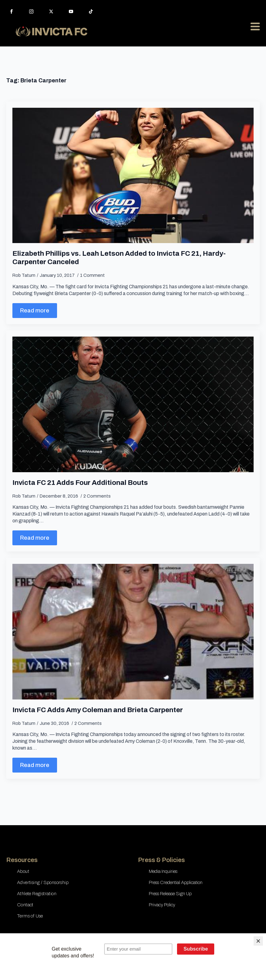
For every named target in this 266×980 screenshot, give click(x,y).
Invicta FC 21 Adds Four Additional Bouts (80, 483)
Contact (25, 905)
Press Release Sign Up (170, 894)
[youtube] (71, 11)
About (23, 871)
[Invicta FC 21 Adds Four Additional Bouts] (133, 404)
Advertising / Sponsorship (43, 882)
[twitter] (51, 11)
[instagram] (31, 11)
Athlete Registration (37, 894)
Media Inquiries (163, 871)
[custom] (91, 11)
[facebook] (11, 11)
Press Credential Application (176, 882)
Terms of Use (30, 916)
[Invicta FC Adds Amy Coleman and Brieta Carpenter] (133, 632)
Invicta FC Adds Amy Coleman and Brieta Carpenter (98, 710)
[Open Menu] (255, 26)
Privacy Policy (162, 905)
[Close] (258, 941)
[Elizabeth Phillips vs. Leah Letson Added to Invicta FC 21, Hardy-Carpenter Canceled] (133, 176)
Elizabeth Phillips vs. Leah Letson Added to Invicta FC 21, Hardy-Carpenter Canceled (119, 258)
